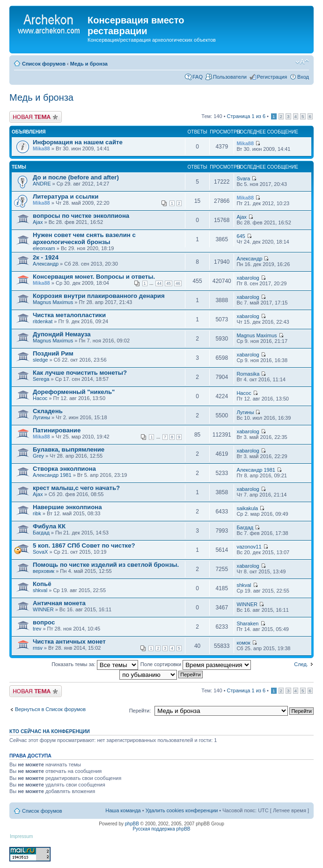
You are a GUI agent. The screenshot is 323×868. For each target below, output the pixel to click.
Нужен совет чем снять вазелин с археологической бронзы (84, 238)
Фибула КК (49, 526)
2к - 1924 (46, 257)
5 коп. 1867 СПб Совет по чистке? (84, 545)
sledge (40, 360)
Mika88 (41, 148)
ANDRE (42, 184)
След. (301, 664)
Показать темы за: (95, 664)
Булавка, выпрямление (69, 449)
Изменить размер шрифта (302, 62)
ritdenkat (43, 321)
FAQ (198, 77)
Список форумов (44, 64)
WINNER (43, 609)
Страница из (246, 116)
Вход (303, 77)
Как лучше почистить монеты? (80, 373)
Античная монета (59, 603)
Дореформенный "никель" (74, 392)
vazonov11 (249, 547)
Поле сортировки (196, 664)
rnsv (38, 648)
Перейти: (140, 711)
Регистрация (272, 77)
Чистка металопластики (69, 315)
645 (241, 236)
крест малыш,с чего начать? (76, 488)
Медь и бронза (89, 64)
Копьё (42, 584)
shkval (40, 590)
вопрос (44, 622)
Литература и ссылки (66, 197)
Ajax (38, 222)
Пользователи (230, 77)
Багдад (41, 533)
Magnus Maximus (53, 302)
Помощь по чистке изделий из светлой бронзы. (106, 565)
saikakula (247, 508)
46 (178, 283)
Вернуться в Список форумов (50, 709)
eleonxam (44, 248)
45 (169, 283)
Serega (41, 379)
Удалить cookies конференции (182, 810)
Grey (38, 456)
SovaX (40, 552)
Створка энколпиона (64, 469)
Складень (48, 411)
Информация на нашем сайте (78, 142)
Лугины (41, 417)
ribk (37, 513)
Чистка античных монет (69, 642)
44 (159, 283)
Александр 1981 (52, 475)
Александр (46, 264)
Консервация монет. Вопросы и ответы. (94, 277)
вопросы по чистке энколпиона (81, 216)
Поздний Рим (53, 353)
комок (243, 643)
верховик (44, 571)
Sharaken (247, 623)
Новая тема (36, 117)
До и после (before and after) (76, 177)
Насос (40, 398)
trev (37, 629)
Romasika (248, 374)
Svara (243, 178)
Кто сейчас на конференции (50, 731)
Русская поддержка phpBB (161, 829)
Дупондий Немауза (62, 334)
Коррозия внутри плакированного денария (99, 296)
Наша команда (123, 810)
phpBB (132, 824)
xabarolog (248, 278)
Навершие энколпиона (67, 507)
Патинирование (57, 430)
